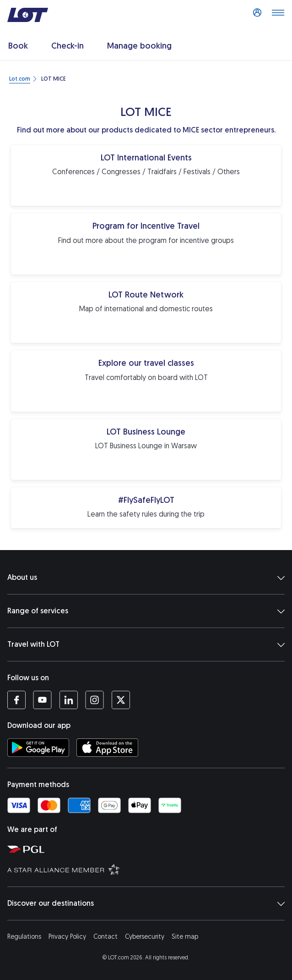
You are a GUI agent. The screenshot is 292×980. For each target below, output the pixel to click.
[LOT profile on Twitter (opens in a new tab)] (121, 700)
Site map (185, 937)
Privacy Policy (67, 937)
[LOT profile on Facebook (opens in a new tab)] (16, 700)
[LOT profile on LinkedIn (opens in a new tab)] (68, 700)
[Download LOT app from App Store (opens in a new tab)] (107, 748)
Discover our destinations (146, 903)
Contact (105, 937)
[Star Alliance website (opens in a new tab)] (148, 869)
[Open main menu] (278, 15)
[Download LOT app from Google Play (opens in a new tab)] (38, 748)
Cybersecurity (145, 937)
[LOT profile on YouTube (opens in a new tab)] (42, 700)
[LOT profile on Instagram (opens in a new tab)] (95, 700)
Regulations (24, 937)
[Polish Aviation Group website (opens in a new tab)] (148, 849)
